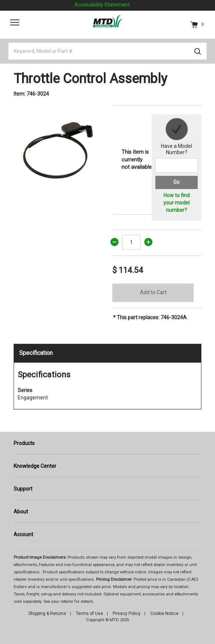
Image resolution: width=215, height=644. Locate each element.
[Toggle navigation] (15, 22)
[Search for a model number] (177, 166)
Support (23, 489)
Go (177, 182)
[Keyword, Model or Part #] (107, 51)
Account (23, 534)
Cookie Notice (164, 613)
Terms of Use (89, 613)
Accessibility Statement (102, 5)
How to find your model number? (177, 203)
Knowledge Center (35, 466)
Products (24, 443)
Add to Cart (153, 292)
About (21, 512)
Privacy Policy (127, 613)
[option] (58, 149)
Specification (36, 353)
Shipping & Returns (47, 613)
